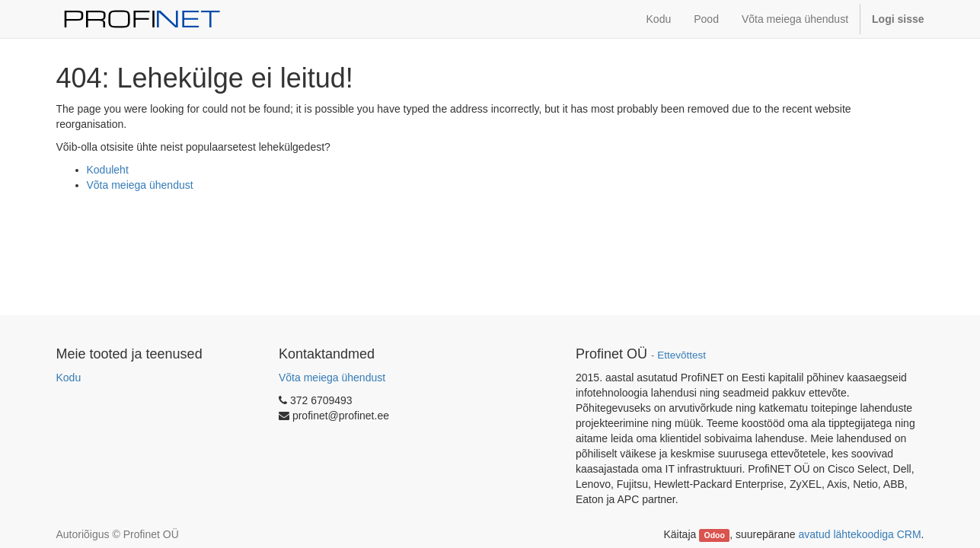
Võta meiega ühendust (140, 185)
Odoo (714, 535)
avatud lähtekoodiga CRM (860, 534)
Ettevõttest (682, 355)
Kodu (69, 378)
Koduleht (108, 170)
